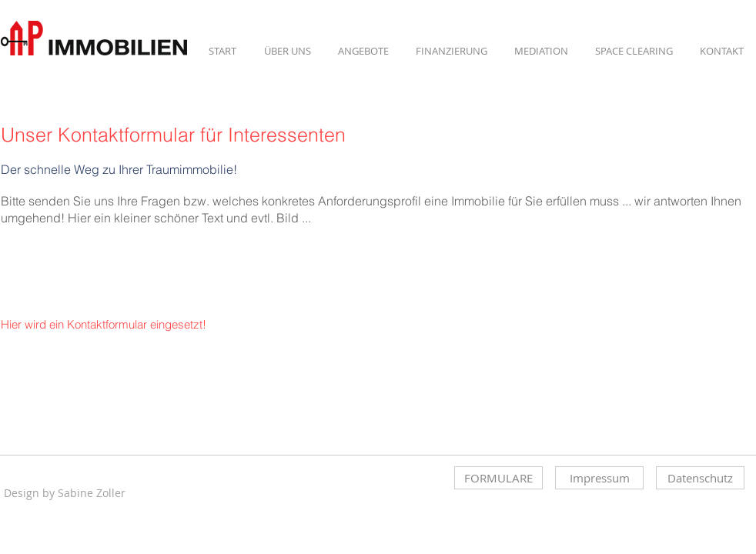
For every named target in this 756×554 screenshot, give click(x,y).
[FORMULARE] (498, 478)
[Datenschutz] (700, 478)
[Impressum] (599, 478)
